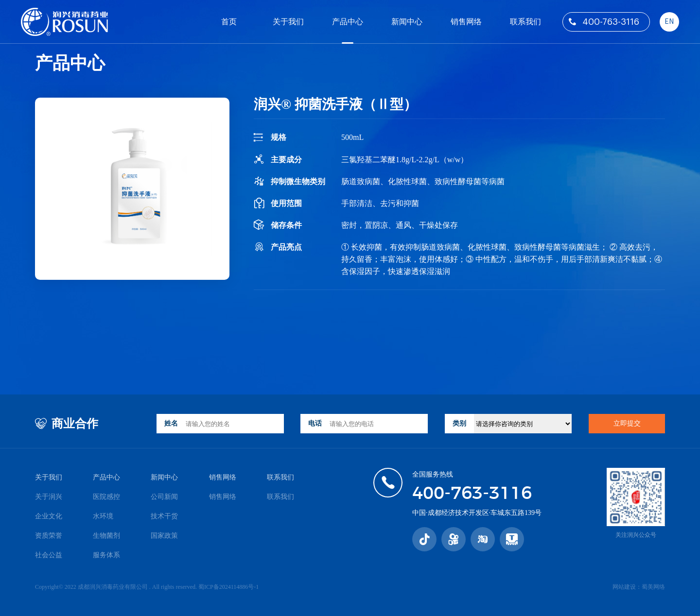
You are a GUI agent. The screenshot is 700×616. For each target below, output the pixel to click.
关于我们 (288, 22)
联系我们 (525, 22)
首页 (229, 22)
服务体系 (106, 555)
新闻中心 (407, 22)
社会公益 (49, 555)
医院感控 (106, 497)
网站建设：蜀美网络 (639, 587)
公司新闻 (164, 497)
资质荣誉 (49, 536)
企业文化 (49, 516)
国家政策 (164, 536)
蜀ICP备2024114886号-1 (228, 587)
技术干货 (164, 516)
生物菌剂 (106, 536)
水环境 (103, 516)
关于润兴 (49, 497)
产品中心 (348, 22)
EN (669, 22)
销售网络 (466, 22)
